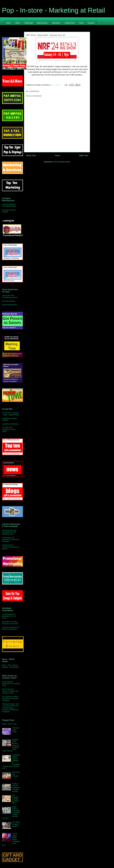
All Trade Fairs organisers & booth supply (9, 429)
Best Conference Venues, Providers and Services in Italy (10, 691)
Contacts (91, 23)
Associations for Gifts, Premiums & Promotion (10, 623)
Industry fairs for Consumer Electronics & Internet (11, 547)
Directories (56, 23)
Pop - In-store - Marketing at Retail (54, 10)
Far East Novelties (9, 301)
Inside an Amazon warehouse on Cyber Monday (16, 788)
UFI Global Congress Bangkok (16, 824)
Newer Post (31, 156)
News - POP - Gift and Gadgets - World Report (10, 666)
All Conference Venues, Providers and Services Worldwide (10, 698)
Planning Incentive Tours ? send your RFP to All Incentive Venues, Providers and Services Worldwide (11, 708)
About (18, 23)
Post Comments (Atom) (62, 162)
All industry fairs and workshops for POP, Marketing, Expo (9, 532)
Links (81, 23)
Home (9, 23)
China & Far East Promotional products (10, 296)
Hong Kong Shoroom (9, 305)
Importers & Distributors (10, 424)
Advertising (28, 23)
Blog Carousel (42, 23)
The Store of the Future (16, 730)
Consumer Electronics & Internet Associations (11, 628)
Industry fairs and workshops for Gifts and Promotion (10, 539)
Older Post (83, 156)
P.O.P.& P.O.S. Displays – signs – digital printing (10, 414)
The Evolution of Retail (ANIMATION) (16, 799)
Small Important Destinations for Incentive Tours (11, 684)
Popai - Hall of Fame (9, 724)
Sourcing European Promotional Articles (9, 205)
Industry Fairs (70, 23)
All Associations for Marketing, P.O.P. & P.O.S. (9, 616)
